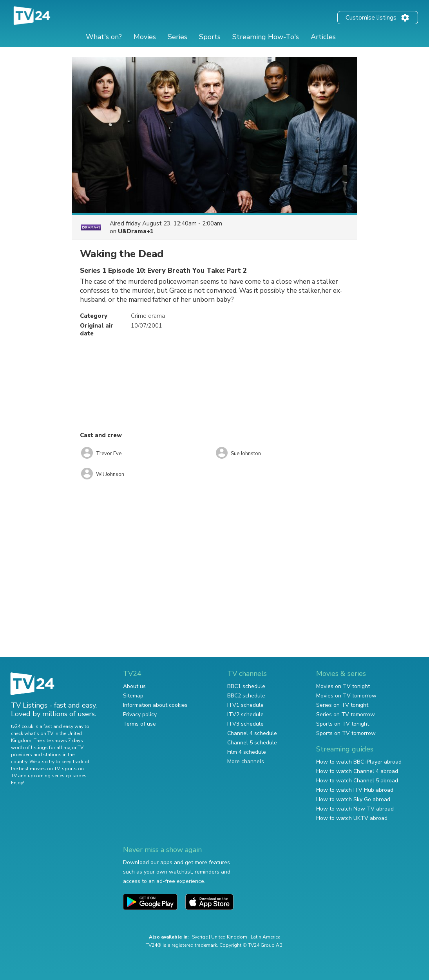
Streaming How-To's (266, 37)
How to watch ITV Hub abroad (355, 790)
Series (177, 37)
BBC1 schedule (246, 686)
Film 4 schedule (247, 752)
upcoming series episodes (57, 776)
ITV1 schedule (245, 705)
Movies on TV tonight (343, 686)
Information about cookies (155, 705)
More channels (246, 761)
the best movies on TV (35, 769)
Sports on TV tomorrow (346, 733)
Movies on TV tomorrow (346, 696)
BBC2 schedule (246, 696)
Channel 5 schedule (252, 743)
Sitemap (133, 696)
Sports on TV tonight (343, 724)
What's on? (104, 37)
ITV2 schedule (245, 714)
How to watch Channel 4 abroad (357, 771)
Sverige (200, 937)
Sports (210, 37)
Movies (145, 37)
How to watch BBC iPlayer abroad (359, 762)
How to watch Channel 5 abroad (357, 781)
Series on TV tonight (342, 705)
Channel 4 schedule (252, 733)
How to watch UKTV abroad (352, 818)
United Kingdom (229, 937)
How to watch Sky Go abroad (353, 799)
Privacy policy (140, 714)
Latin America (266, 937)
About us (134, 686)
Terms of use (139, 724)
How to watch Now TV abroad (355, 809)
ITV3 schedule (245, 724)
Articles (323, 37)
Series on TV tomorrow (346, 714)
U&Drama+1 (136, 231)
